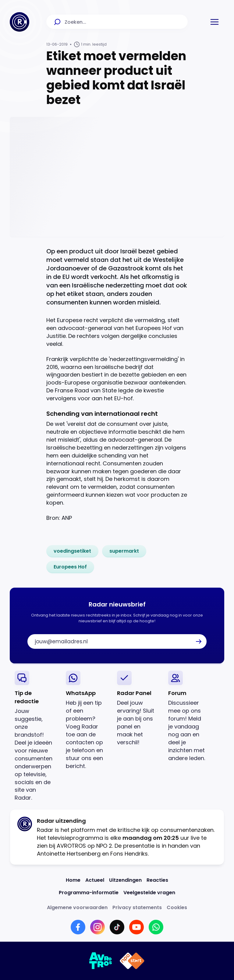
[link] (72, 551)
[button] (214, 22)
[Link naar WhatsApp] (156, 927)
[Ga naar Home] (19, 22)
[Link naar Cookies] (177, 907)
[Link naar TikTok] (117, 927)
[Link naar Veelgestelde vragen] (149, 893)
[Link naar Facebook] (78, 927)
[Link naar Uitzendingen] (125, 880)
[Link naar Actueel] (95, 880)
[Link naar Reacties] (157, 880)
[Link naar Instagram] (97, 927)
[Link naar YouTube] (136, 927)
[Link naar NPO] (132, 961)
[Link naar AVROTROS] (101, 961)
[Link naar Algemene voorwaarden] (77, 907)
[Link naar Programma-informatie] (89, 893)
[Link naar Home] (73, 880)
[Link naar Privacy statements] (137, 907)
